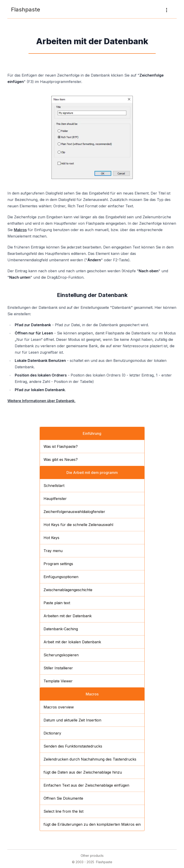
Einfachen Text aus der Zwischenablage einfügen (86, 785)
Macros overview (59, 707)
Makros (21, 230)
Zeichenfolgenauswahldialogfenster (74, 512)
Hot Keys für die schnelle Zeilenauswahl (78, 525)
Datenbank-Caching (61, 629)
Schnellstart (54, 486)
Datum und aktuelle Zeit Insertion (72, 720)
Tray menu (53, 551)
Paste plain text (57, 603)
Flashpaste (26, 9)
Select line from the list (63, 811)
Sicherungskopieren (61, 655)
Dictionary (52, 733)
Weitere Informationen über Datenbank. (42, 401)
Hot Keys (51, 538)
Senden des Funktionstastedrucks (73, 746)
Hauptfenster (55, 499)
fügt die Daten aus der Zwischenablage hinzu (83, 772)
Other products (92, 856)
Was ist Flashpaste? (61, 446)
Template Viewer (58, 681)
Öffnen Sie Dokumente (63, 798)
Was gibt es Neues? (61, 459)
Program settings (58, 564)
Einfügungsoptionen (61, 577)
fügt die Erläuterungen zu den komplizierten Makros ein (92, 824)
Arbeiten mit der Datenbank (68, 616)
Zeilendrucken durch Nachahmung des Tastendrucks (90, 759)
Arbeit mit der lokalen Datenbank (72, 642)
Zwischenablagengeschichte (68, 590)
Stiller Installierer (58, 668)
